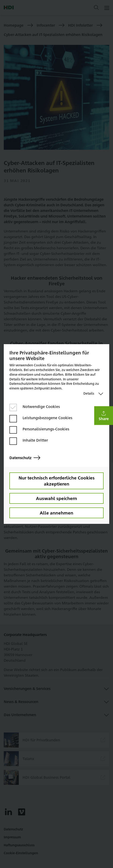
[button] (104, 415)
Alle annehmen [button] (56, 513)
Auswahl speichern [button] (56, 498)
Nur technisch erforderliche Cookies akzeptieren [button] (57, 481)
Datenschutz (25, 458)
